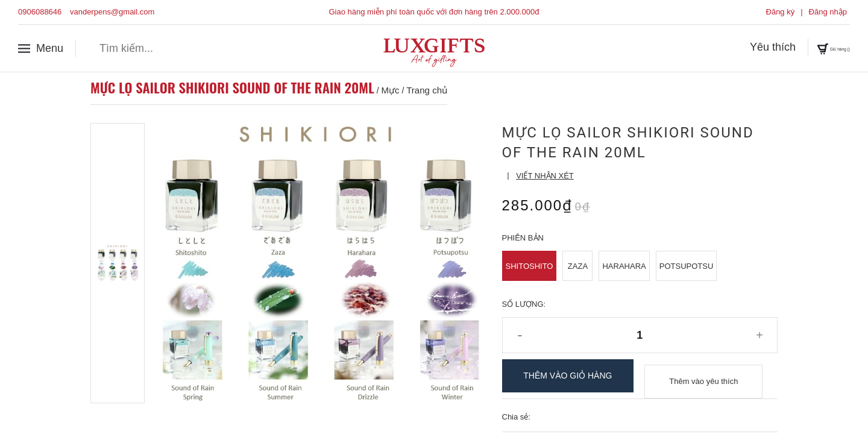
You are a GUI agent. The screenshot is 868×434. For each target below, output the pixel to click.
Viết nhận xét (545, 176)
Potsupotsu (687, 266)
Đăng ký (781, 12)
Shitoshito (530, 266)
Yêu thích (736, 48)
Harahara (624, 266)
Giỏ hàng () (815, 48)
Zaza (578, 266)
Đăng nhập (828, 12)
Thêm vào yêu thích (703, 376)
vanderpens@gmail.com (112, 12)
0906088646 (40, 12)
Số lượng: (524, 304)
